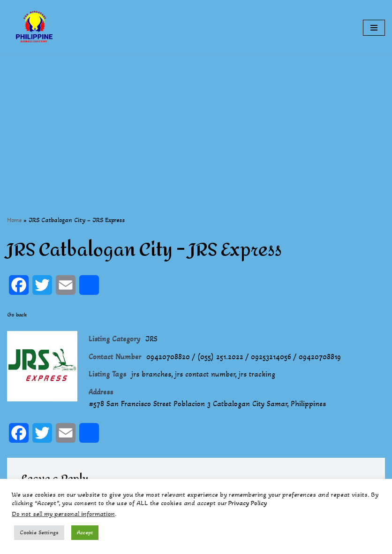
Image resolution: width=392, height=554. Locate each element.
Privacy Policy (248, 503)
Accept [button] (85, 532)
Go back (17, 315)
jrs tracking (257, 374)
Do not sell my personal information (63, 514)
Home (14, 220)
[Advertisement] (196, 121)
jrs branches (151, 374)
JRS (151, 339)
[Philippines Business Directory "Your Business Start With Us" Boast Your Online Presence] (35, 28)
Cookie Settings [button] (39, 532)
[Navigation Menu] (374, 28)
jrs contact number (205, 374)
